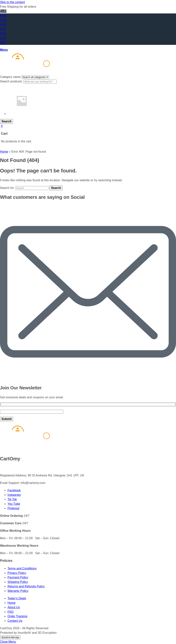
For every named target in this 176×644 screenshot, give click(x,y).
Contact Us (15, 621)
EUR (3, 16)
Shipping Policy (18, 582)
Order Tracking (17, 616)
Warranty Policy (18, 591)
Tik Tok (12, 499)
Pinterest (13, 508)
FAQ (10, 612)
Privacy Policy (17, 573)
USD (3, 20)
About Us (14, 607)
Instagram (14, 495)
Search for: (7, 188)
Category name (11, 77)
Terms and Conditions (22, 568)
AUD (3, 29)
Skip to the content (12, 2)
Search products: (12, 81)
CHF (3, 38)
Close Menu (8, 642)
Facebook (14, 490)
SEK (3, 43)
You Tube (14, 504)
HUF (3, 34)
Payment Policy (18, 577)
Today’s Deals (17, 598)
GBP (3, 25)
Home (4, 152)
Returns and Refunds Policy (26, 586)
